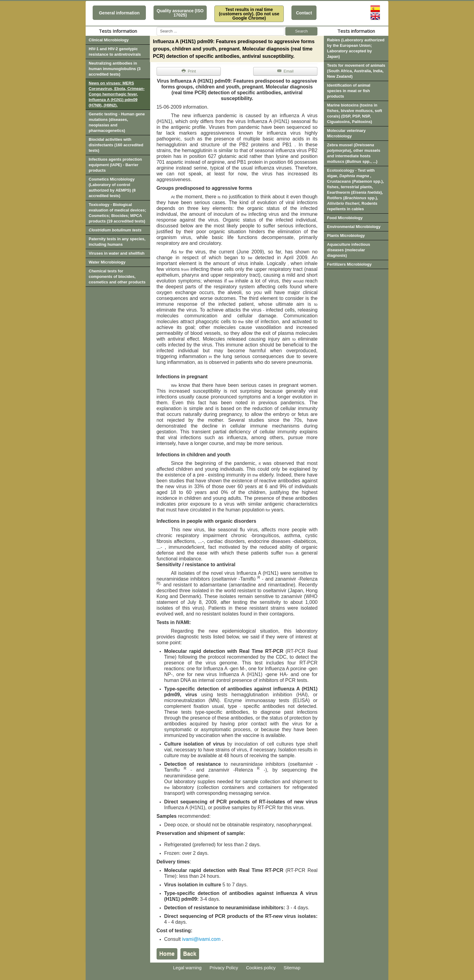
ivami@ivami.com (201, 939)
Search (301, 31)
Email (285, 71)
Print (189, 71)
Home (167, 954)
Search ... (157, 27)
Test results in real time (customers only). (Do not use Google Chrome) (249, 14)
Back (190, 954)
